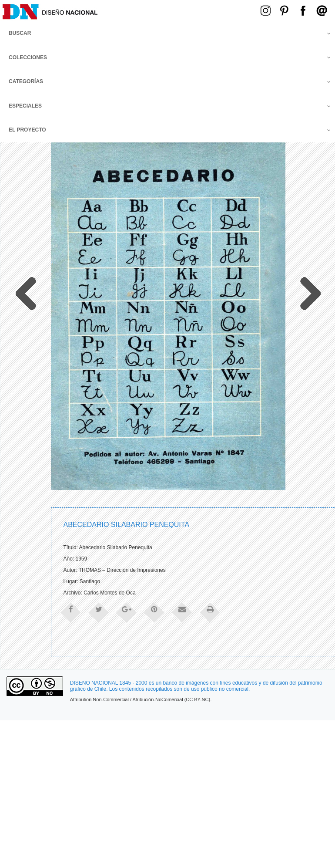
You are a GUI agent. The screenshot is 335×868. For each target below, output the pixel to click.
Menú (193, 10)
